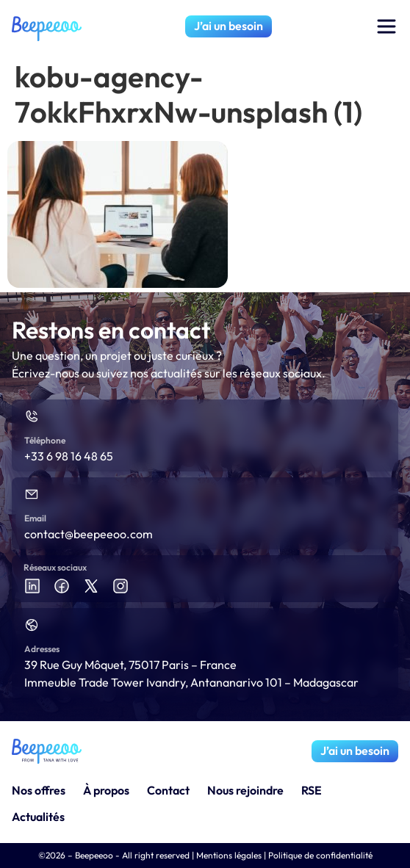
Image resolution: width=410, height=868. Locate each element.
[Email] (32, 494)
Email (35, 518)
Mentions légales (229, 855)
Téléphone (45, 440)
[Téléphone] (32, 416)
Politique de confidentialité (320, 855)
